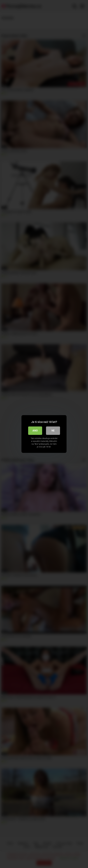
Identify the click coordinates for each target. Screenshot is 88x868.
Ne (53, 431)
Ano (35, 431)
